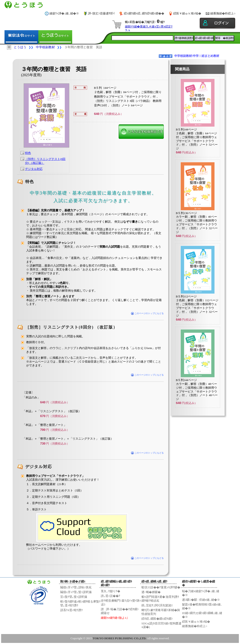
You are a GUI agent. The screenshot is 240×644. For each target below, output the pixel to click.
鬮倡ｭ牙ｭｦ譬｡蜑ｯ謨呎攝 (76, 592)
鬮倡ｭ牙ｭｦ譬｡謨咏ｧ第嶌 (76, 587)
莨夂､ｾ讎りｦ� (111, 591)
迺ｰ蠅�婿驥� (151, 592)
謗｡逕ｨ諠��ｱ (111, 596)
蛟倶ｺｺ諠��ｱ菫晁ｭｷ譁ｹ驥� (161, 587)
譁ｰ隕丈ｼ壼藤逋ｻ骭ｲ (101, 13)
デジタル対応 (34, 169)
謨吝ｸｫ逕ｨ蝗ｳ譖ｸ (72, 610)
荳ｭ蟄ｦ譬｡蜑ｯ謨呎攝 (74, 597)
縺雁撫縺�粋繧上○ (223, 13)
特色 (28, 153)
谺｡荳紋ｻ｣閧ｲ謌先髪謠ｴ (157, 605)
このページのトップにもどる (147, 313)
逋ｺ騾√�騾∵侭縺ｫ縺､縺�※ (201, 600)
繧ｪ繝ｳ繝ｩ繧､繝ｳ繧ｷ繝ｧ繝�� (144, 13)
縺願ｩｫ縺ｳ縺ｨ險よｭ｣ (114, 618)
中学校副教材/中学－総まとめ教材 (197, 56)
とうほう (20, 47)
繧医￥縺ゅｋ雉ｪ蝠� (187, 13)
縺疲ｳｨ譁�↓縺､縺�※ (64, 13)
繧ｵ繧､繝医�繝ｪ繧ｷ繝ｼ (157, 619)
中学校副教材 (45, 47)
